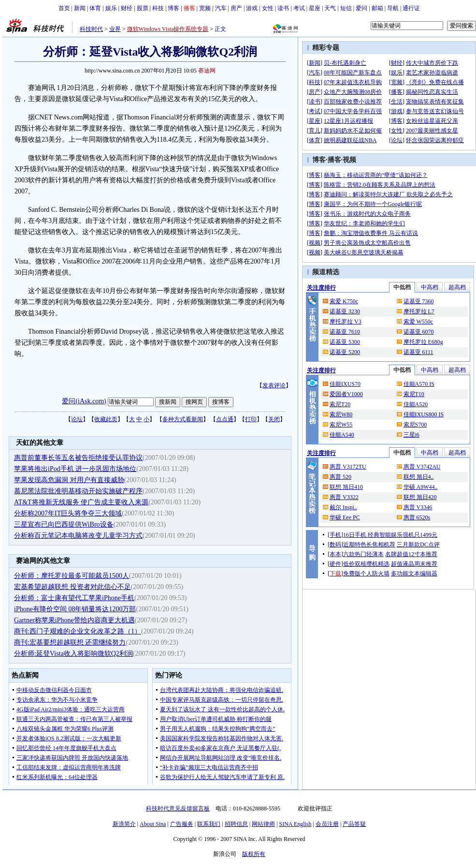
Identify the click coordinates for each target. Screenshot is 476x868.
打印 (251, 419)
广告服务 (182, 824)
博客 (173, 8)
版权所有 (254, 854)
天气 (330, 8)
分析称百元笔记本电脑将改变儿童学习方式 (78, 536)
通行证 (411, 8)
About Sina (153, 824)
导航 (393, 8)
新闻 (80, 8)
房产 (236, 8)
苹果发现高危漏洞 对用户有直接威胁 (69, 480)
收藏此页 (106, 419)
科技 (158, 8)
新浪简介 (124, 824)
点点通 (225, 419)
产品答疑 (354, 824)
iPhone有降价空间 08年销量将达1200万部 (75, 609)
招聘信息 (236, 824)
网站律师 (263, 824)
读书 (283, 8)
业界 (115, 29)
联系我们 (209, 824)
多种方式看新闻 (183, 419)
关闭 (274, 419)
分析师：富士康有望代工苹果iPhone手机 (74, 598)
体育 (95, 8)
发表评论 (274, 385)
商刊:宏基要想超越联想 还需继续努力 (70, 642)
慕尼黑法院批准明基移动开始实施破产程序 (78, 491)
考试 (299, 8)
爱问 (361, 8)
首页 (64, 8)
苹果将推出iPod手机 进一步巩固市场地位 (75, 469)
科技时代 (91, 29)
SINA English (295, 824)
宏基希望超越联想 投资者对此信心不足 (72, 587)
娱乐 (111, 8)
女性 (268, 8)
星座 (315, 8)
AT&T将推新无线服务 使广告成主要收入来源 (81, 502)
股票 (143, 8)
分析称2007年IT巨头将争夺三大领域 (68, 513)
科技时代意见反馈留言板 (178, 809)
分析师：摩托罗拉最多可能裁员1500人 (72, 576)
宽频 (205, 8)
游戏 (252, 8)
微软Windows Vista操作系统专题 (168, 29)
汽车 (221, 8)
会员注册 (327, 824)
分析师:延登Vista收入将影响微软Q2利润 (73, 654)
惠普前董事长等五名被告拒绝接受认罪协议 (78, 458)
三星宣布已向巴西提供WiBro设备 (64, 524)
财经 (127, 8)
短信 (346, 8)
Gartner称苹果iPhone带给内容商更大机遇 (74, 620)
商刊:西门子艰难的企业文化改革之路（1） (78, 631)
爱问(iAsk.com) (84, 401)
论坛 (77, 419)
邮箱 (377, 8)
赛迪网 (207, 71)
